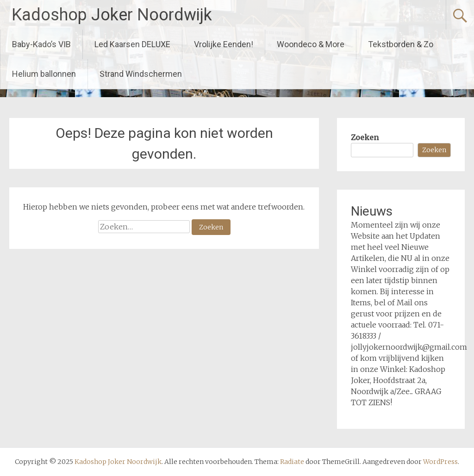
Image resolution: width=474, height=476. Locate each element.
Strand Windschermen (141, 74)
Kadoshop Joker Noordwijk (112, 15)
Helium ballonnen (44, 74)
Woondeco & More (311, 44)
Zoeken (365, 137)
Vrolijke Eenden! (224, 44)
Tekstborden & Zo (401, 44)
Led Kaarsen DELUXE (132, 44)
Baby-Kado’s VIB (41, 44)
